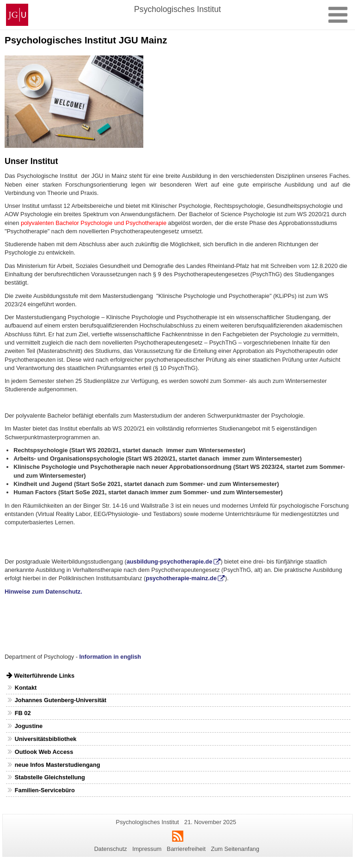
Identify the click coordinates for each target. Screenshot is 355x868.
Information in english (110, 657)
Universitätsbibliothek (46, 739)
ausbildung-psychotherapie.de (170, 561)
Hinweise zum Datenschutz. (43, 592)
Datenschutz (111, 849)
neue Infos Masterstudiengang (58, 765)
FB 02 (23, 713)
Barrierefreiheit (186, 849)
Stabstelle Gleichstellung (50, 777)
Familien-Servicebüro (45, 790)
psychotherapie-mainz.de (181, 578)
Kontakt (26, 688)
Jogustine (29, 726)
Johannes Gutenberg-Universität (61, 700)
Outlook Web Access (44, 752)
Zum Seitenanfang (235, 849)
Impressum (147, 849)
